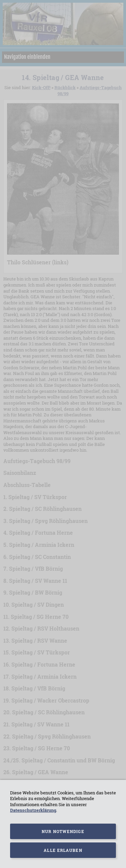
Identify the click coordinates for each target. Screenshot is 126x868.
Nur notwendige (63, 831)
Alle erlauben (63, 850)
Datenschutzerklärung (33, 810)
